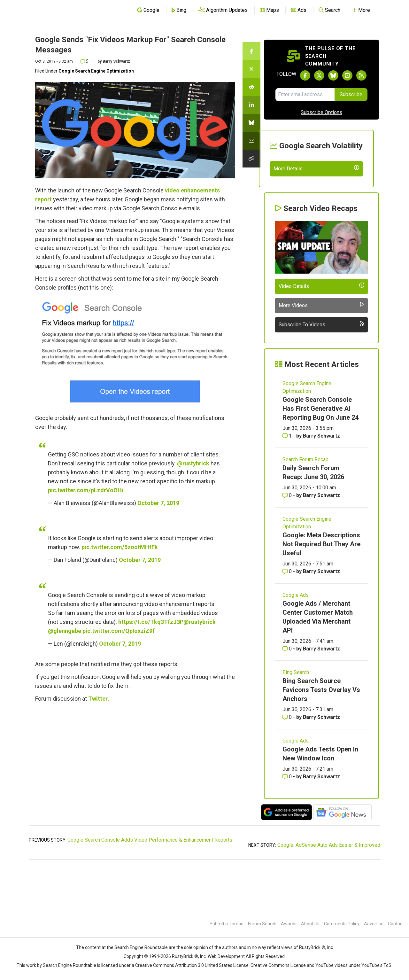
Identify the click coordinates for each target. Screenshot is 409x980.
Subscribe (351, 94)
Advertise (374, 924)
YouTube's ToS (376, 965)
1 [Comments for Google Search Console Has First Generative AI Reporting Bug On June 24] (288, 482)
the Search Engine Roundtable (138, 947)
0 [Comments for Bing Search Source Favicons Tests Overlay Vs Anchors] (288, 764)
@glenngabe (65, 631)
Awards (289, 924)
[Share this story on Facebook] (251, 51)
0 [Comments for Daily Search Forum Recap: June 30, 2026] (288, 542)
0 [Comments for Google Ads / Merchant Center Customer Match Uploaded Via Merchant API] (288, 695)
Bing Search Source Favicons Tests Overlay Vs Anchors (321, 736)
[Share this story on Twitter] (251, 69)
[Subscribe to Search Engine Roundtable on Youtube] (347, 75)
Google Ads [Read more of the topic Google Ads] (296, 642)
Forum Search (262, 924)
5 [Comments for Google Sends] (85, 61)
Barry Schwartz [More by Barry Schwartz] (321, 482)
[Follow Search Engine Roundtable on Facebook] (305, 75)
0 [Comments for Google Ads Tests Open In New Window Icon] (288, 823)
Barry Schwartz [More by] (116, 61)
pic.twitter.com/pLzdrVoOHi (86, 490)
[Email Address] (305, 95)
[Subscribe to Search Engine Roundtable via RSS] (361, 75)
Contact (396, 924)
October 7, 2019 (158, 503)
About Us (310, 924)
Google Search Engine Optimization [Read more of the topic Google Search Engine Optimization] (307, 434)
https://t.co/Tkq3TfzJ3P (151, 622)
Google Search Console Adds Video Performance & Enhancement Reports (150, 887)
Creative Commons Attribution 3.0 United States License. (192, 965)
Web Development (226, 956)
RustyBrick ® (185, 956)
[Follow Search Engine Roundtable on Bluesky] (333, 75)
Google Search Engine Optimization (96, 71)
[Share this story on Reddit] (251, 87)
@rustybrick (193, 463)
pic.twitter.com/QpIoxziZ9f (119, 631)
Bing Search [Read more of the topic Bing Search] (296, 719)
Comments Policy (342, 924)
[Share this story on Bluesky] (251, 123)
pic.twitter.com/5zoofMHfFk (120, 547)
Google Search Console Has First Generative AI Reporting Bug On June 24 (320, 455)
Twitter (98, 699)
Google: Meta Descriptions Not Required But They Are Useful (321, 591)
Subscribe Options (321, 112)
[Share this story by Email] (251, 141)
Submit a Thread (227, 924)
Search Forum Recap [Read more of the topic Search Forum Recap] (305, 506)
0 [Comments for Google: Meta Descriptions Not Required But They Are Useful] (288, 618)
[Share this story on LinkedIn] (251, 105)
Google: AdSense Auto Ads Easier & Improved (329, 892)
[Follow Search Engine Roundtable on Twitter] (319, 75)
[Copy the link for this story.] (251, 159)
